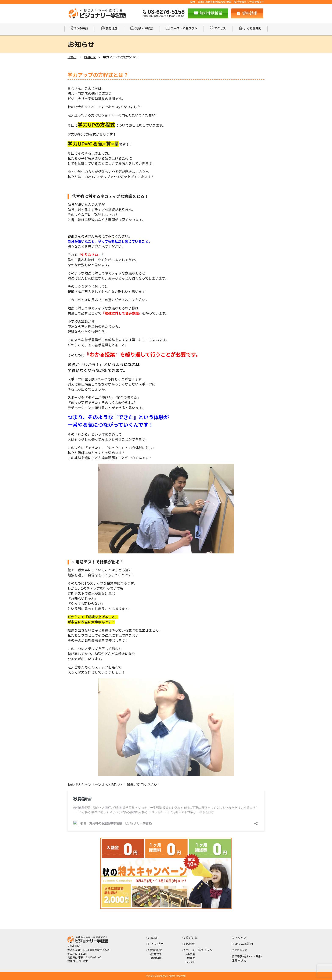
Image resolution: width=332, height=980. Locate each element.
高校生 (191, 962)
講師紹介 (156, 958)
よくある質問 (252, 28)
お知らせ (241, 950)
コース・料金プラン (184, 28)
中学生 (191, 958)
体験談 (190, 944)
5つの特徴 (81, 28)
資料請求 (247, 13)
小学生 (191, 954)
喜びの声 (192, 938)
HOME (154, 938)
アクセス (220, 28)
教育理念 (112, 28)
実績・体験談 (144, 28)
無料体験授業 (208, 13)
